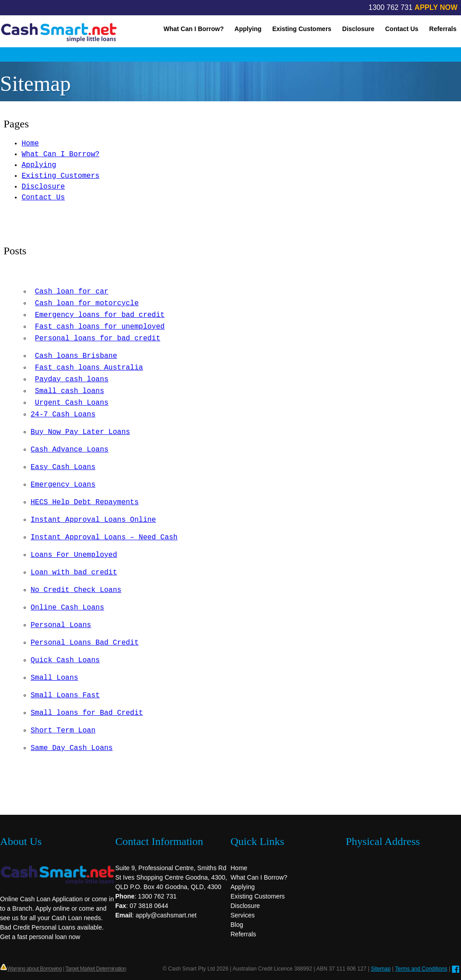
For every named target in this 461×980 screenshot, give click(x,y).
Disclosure (358, 29)
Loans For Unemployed (74, 555)
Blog (237, 925)
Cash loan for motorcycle (87, 303)
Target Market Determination (96, 969)
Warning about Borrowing (34, 969)
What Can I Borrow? (194, 29)
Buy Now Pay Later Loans (80, 432)
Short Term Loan (63, 731)
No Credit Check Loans (76, 590)
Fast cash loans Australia (89, 368)
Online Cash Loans (67, 608)
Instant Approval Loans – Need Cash (104, 537)
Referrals (443, 29)
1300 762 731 (391, 7)
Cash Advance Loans (70, 450)
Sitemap (381, 969)
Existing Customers (302, 29)
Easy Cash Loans (63, 467)
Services (243, 915)
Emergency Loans (63, 485)
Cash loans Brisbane (76, 356)
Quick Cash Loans (65, 660)
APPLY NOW (436, 7)
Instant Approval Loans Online (93, 520)
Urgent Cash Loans (72, 403)
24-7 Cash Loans (63, 415)
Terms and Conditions (421, 969)
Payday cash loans (72, 379)
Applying (248, 29)
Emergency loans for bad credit (100, 315)
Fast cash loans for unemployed (100, 327)
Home (30, 144)
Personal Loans (61, 625)
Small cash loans (70, 391)
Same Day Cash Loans (72, 748)
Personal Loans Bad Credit (85, 643)
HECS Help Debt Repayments (85, 502)
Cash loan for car (72, 292)
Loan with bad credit (74, 573)
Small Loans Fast (65, 695)
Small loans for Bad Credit (87, 713)
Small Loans (54, 678)
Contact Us (402, 29)
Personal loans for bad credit (98, 339)
